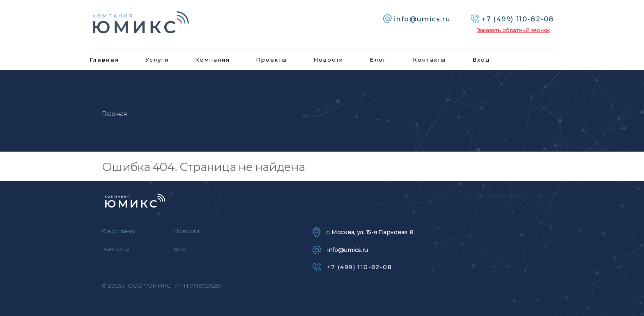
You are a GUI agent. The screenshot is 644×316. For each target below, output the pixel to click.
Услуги (157, 60)
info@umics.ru (340, 250)
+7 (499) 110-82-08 (352, 267)
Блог (378, 60)
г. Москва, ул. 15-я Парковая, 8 (363, 232)
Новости (329, 60)
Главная (105, 60)
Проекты (271, 60)
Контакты (430, 60)
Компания (213, 60)
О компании (119, 231)
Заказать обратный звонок (513, 30)
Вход (481, 60)
